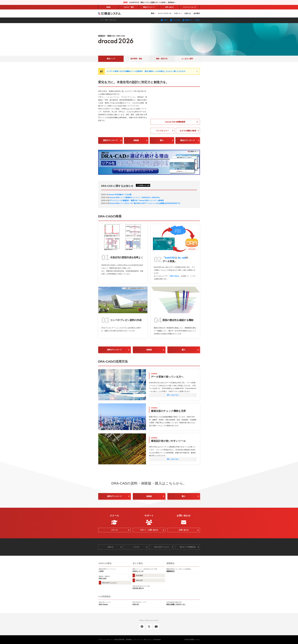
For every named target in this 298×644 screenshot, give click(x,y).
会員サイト (188, 20)
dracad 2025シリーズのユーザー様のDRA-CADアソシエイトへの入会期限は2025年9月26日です (145, 203)
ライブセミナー (162, 131)
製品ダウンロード (188, 140)
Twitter (197, 20)
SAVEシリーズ (138, 571)
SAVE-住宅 (139, 580)
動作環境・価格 (136, 59)
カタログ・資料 (129, 7)
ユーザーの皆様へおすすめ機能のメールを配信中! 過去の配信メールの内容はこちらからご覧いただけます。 (147, 71)
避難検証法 (170, 571)
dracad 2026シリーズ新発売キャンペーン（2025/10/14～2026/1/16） (135, 197)
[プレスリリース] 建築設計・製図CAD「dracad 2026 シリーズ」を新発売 (137, 200)
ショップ (190, 7)
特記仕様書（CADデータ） (176, 604)
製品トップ (111, 59)
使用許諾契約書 (119, 640)
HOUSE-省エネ (138, 588)
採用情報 (129, 640)
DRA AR (136, 604)
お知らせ (188, 13)
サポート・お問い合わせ (149, 530)
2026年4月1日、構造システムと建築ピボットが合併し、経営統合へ (152, 2)
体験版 (108, 7)
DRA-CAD (103, 578)
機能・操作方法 (162, 59)
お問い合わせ (169, 7)
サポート (177, 13)
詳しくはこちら (173, 395)
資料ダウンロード (110, 140)
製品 (149, 7)
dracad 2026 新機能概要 (175, 122)
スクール (114, 530)
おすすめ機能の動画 (188, 131)
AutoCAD (170, 258)
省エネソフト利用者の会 (188, 547)
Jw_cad (182, 258)
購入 (162, 140)
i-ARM (101, 571)
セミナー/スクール (165, 13)
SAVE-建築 (139, 575)
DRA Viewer (175, 276)
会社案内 (197, 13)
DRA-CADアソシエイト (162, 547)
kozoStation (157, 640)
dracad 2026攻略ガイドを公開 (120, 195)
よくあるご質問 (187, 59)
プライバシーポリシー (105, 640)
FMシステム (148, 640)
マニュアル (175, 20)
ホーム (102, 20)
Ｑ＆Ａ (164, 20)
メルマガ (136, 547)
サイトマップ (138, 640)
